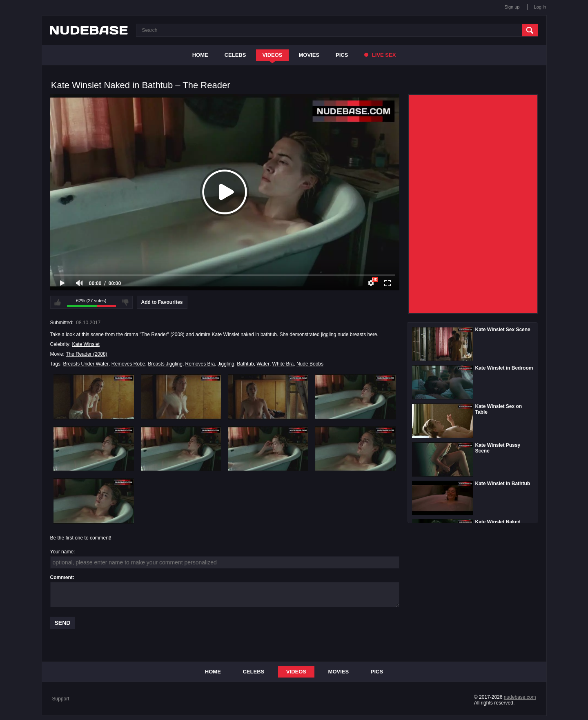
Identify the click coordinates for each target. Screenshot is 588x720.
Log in (540, 7)
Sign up (512, 7)
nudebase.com (520, 697)
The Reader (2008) (86, 354)
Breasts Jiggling (165, 364)
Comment (61, 577)
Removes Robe (128, 364)
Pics (342, 55)
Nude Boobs (310, 364)
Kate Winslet (86, 344)
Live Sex (380, 55)
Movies (309, 55)
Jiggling (226, 364)
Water (263, 364)
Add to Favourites (162, 302)
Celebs (235, 55)
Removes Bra (200, 364)
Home (200, 55)
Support (61, 699)
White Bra (283, 364)
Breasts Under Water (86, 364)
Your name (62, 552)
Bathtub (245, 364)
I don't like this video (125, 302)
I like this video (58, 302)
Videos (272, 55)
